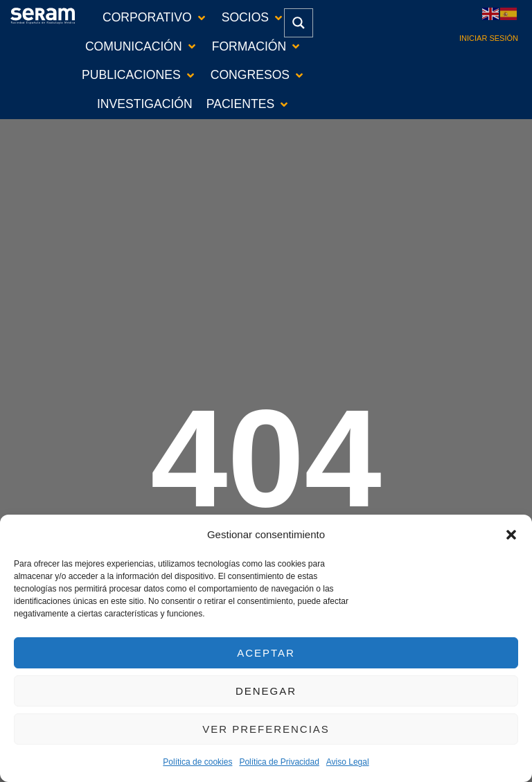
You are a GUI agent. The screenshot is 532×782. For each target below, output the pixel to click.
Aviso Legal (348, 762)
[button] (511, 535)
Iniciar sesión (489, 38)
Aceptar (266, 653)
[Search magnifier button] (299, 23)
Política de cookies (197, 762)
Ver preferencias (266, 729)
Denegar (266, 691)
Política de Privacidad (279, 762)
